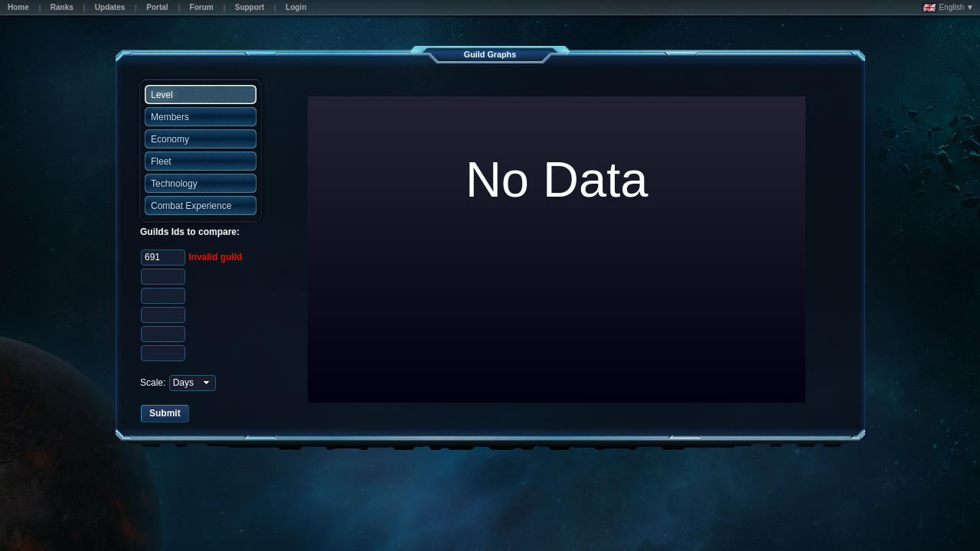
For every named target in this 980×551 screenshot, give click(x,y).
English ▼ (948, 8)
